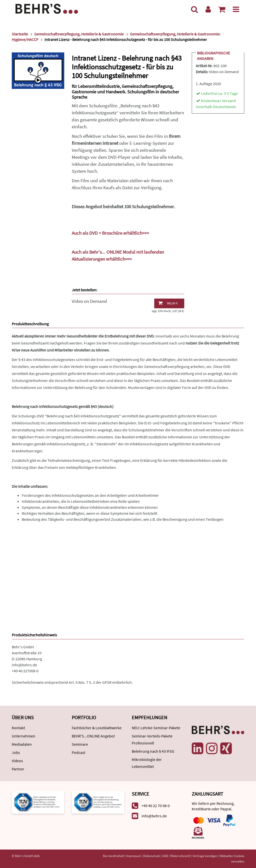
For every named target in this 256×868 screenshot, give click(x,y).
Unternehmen (23, 736)
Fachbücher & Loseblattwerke (97, 728)
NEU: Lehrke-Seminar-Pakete (156, 728)
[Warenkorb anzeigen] (222, 9)
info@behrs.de (24, 665)
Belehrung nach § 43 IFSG (153, 751)
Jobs (16, 752)
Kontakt (18, 728)
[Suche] (194, 9)
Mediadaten (22, 744)
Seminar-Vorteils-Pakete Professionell (152, 739)
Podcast (78, 752)
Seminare (80, 744)
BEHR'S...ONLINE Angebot (93, 736)
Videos (17, 761)
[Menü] (236, 9)
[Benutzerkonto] (208, 9)
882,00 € (168, 303)
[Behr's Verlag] (47, 8)
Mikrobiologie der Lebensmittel (147, 763)
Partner (18, 769)
